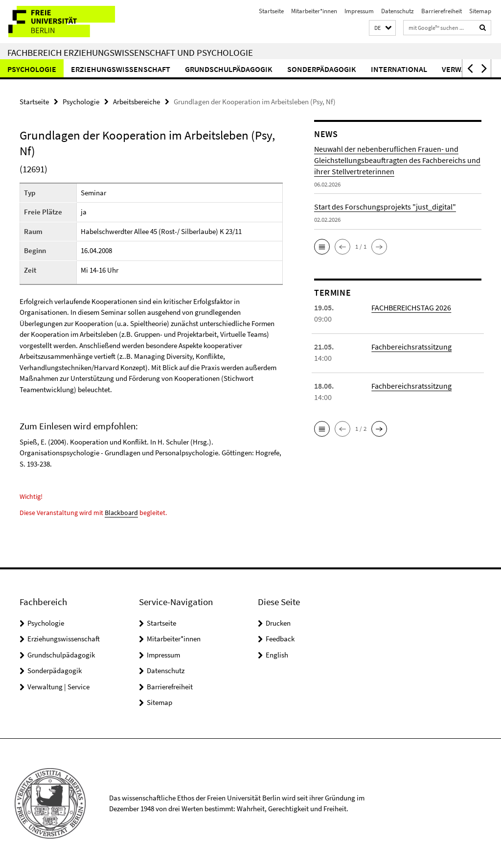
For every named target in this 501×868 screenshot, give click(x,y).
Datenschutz (398, 11)
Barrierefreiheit (442, 11)
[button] (382, 28)
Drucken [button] (278, 623)
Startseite (271, 11)
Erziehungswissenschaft (121, 69)
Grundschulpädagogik (229, 69)
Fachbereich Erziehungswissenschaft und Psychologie (130, 52)
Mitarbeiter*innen (314, 11)
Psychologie (32, 69)
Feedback (280, 639)
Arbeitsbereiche (137, 102)
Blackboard (121, 513)
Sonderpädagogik (322, 69)
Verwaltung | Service (58, 687)
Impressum (359, 11)
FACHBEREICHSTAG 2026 (411, 307)
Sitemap (480, 11)
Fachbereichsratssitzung (411, 347)
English (277, 655)
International (399, 69)
